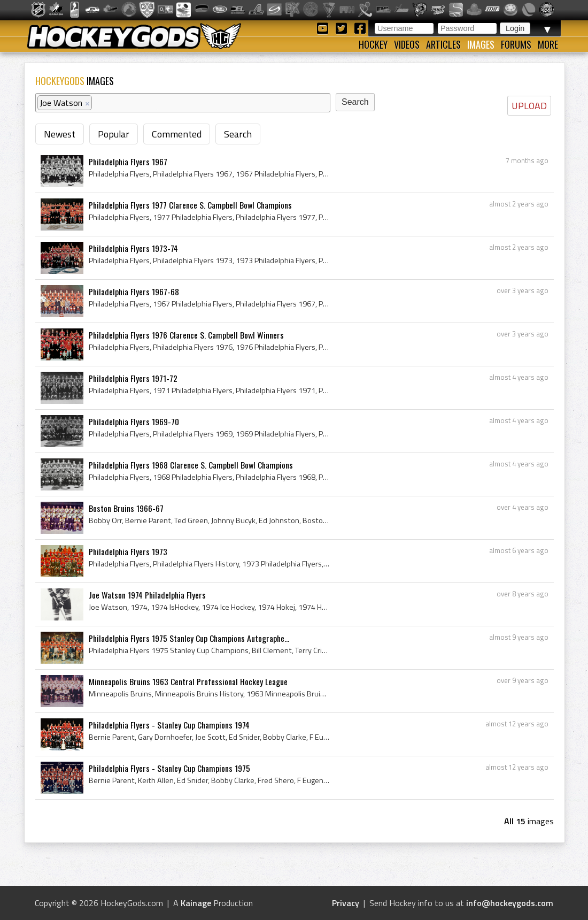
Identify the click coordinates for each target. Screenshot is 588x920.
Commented (177, 134)
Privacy (346, 903)
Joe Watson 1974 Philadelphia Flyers (147, 595)
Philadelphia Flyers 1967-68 (134, 292)
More (548, 44)
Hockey (373, 44)
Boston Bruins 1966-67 (126, 508)
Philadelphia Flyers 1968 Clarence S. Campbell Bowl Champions (191, 465)
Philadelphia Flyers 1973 (128, 551)
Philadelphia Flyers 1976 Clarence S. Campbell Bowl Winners (186, 335)
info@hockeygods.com (510, 903)
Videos (407, 44)
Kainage (196, 903)
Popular (114, 134)
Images (481, 44)
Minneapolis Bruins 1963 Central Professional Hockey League (188, 681)
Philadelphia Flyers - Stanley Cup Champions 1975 (169, 768)
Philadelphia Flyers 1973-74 (133, 248)
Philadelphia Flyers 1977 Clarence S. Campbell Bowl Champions (190, 205)
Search (238, 134)
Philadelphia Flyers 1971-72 (133, 378)
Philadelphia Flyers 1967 (128, 162)
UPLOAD (529, 106)
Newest (60, 134)
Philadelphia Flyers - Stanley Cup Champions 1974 (169, 725)
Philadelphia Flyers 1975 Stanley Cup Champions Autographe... (189, 638)
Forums (516, 44)
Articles (443, 44)
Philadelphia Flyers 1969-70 (134, 421)
